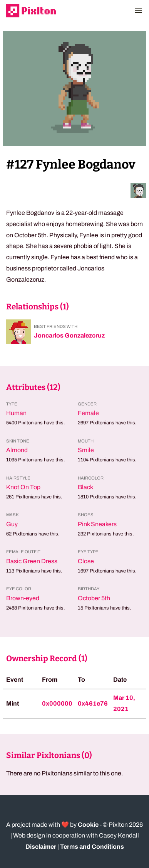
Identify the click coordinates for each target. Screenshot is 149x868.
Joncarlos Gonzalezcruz (69, 335)
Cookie (88, 825)
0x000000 (57, 703)
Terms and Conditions (92, 847)
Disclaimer (41, 847)
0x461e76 (93, 703)
